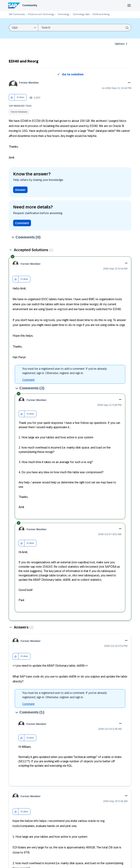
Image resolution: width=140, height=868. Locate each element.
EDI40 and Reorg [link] (101, 14)
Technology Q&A (81, 14)
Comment (22, 223)
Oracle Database (19, 112)
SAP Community (17, 14)
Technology (63, 14)
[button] (12, 97)
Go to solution (73, 74)
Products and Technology (41, 14)
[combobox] (85, 28)
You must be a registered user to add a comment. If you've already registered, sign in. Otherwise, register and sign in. (65, 371)
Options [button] (120, 44)
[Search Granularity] (23, 28)
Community (30, 5)
